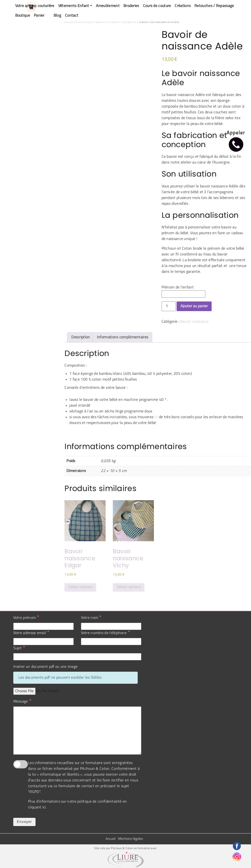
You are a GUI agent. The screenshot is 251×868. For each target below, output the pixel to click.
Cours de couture (157, 6)
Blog (57, 16)
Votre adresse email (31, 633)
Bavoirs (101, 22)
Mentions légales (131, 839)
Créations (183, 6)
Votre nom (91, 618)
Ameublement (108, 6)
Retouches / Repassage (214, 6)
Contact (72, 16)
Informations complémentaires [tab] (122, 337)
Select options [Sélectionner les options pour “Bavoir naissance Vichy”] (129, 587)
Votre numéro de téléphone (105, 633)
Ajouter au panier (194, 306)
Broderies (131, 6)
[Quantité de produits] (169, 306)
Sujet (19, 648)
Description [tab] (81, 337)
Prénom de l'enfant (178, 287)
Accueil (70, 22)
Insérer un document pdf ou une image (46, 667)
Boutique (23, 16)
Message (22, 701)
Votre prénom (26, 618)
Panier (39, 16)
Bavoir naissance (123, 22)
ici (156, 417)
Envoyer (24, 822)
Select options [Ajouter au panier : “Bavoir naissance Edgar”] (80, 587)
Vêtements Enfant (74, 6)
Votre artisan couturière (35, 6)
